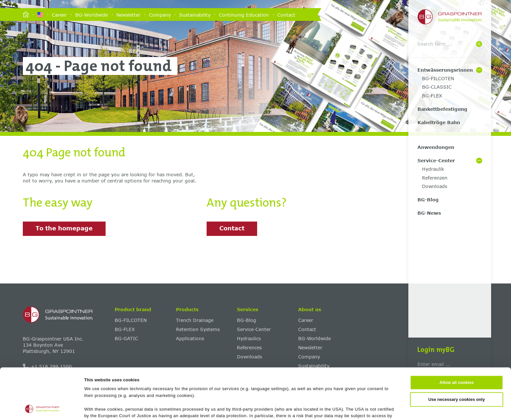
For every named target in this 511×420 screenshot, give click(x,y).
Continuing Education (244, 14)
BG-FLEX (432, 96)
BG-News (429, 213)
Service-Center (436, 160)
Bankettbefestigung (442, 109)
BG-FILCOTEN (438, 78)
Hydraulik (433, 169)
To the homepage (64, 228)
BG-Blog (428, 200)
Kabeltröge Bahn (439, 122)
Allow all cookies (457, 335)
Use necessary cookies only (456, 352)
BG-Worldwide (92, 14)
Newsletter (128, 14)
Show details (317, 408)
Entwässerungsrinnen (445, 70)
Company (160, 14)
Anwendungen (436, 147)
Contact (286, 14)
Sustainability (195, 14)
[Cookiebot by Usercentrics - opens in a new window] (42, 408)
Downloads (435, 186)
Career (59, 14)
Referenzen (435, 178)
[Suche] (479, 44)
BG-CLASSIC (437, 87)
